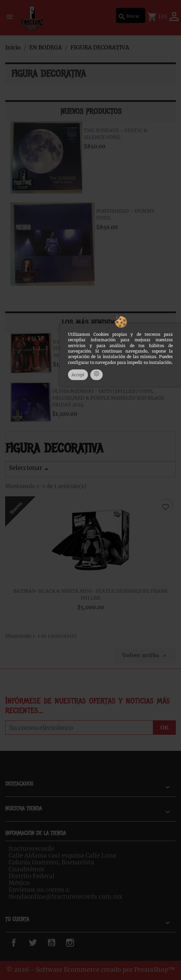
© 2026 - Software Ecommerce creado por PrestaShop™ (91, 970)
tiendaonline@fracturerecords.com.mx (65, 897)
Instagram (80, 943)
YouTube (59, 943)
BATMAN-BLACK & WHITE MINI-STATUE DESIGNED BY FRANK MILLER (90, 594)
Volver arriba (145, 656)
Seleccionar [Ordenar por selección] (30, 469)
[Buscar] (131, 15)
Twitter (38, 943)
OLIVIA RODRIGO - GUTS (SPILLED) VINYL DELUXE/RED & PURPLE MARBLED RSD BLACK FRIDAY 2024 (108, 398)
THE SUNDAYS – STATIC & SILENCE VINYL (116, 134)
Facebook (22, 943)
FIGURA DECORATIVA (49, 74)
